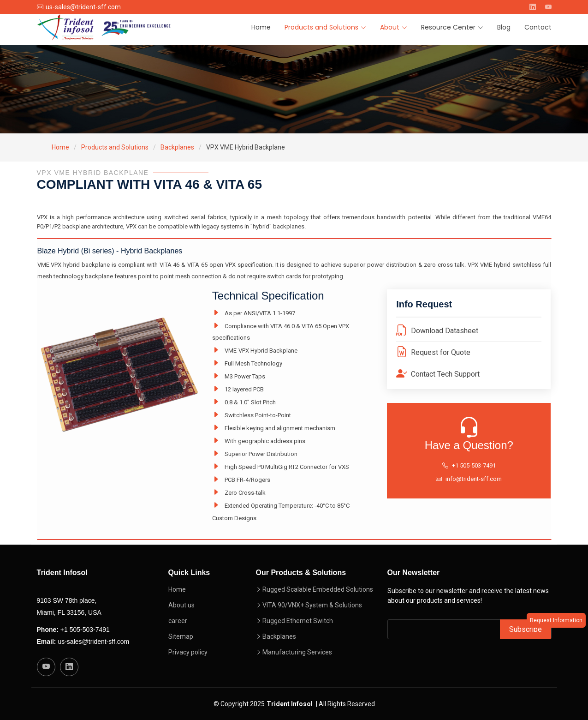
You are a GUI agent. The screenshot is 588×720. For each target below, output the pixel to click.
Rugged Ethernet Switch (298, 621)
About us (181, 605)
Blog (504, 27)
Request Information (556, 620)
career (178, 621)
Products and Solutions (115, 147)
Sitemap (181, 636)
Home (261, 27)
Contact (538, 27)
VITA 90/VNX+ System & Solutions (312, 605)
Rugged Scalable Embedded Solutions (318, 589)
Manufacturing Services (297, 652)
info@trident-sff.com (474, 479)
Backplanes (177, 147)
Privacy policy (188, 652)
